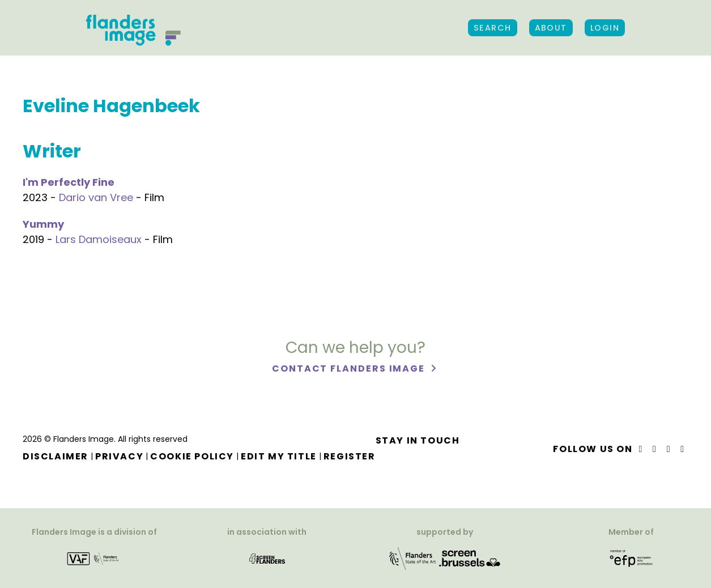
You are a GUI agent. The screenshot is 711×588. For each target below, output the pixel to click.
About (551, 28)
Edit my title (279, 456)
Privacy (119, 456)
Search (493, 28)
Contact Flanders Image (350, 368)
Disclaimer (56, 456)
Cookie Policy (192, 456)
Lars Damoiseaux (99, 239)
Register (350, 456)
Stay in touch (418, 440)
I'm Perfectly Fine (69, 182)
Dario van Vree (96, 197)
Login (605, 28)
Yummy (43, 224)
